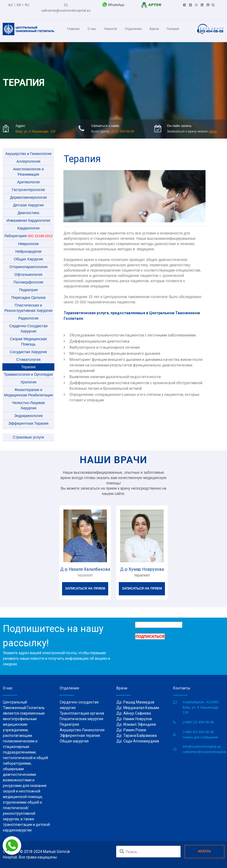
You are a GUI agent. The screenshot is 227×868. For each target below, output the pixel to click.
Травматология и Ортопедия (29, 370)
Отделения (133, 26)
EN (19, 4)
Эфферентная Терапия (28, 419)
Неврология (28, 239)
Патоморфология (28, 278)
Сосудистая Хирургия (28, 347)
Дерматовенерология (29, 193)
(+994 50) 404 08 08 (198, 732)
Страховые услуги (28, 433)
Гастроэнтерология (28, 185)
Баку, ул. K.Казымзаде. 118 (36, 127)
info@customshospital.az (202, 747)
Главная (73, 26)
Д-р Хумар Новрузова (142, 565)
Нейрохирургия (29, 247)
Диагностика (28, 208)
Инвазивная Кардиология (29, 216)
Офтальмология (28, 270)
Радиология (29, 314)
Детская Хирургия (28, 201)
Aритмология (28, 178)
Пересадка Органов (29, 293)
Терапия (28, 362)
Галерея (173, 26)
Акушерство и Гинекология (28, 149)
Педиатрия (29, 285)
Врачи (154, 26)
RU (27, 4)
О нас (92, 26)
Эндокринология (28, 411)
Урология (28, 378)
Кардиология (28, 224)
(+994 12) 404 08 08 (198, 722)
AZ (11, 4)
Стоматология (28, 355)
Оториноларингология (28, 262)
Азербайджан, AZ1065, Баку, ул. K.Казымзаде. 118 (201, 707)
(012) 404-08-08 (122, 127)
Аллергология (28, 157)
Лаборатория (28, 231)
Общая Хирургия (28, 255)
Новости (111, 26)
